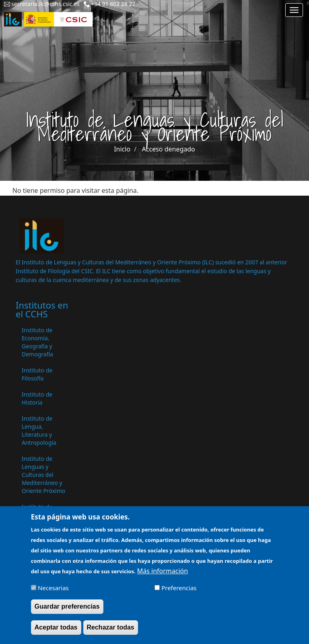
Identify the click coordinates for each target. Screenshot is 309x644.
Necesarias (53, 591)
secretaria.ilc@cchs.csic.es (45, 4)
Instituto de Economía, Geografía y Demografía (37, 342)
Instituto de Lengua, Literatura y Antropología (39, 430)
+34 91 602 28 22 (113, 4)
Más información (163, 574)
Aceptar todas (56, 631)
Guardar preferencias (67, 610)
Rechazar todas (111, 631)
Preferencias (179, 591)
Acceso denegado (169, 149)
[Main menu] (294, 10)
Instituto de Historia (37, 398)
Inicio (122, 149)
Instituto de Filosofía (37, 374)
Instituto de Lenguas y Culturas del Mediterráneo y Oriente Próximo (43, 475)
